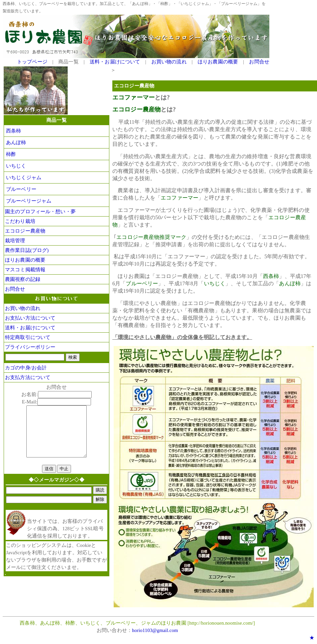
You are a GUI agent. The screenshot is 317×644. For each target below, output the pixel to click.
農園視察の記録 (23, 279)
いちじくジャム (24, 178)
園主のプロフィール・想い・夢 (40, 212)
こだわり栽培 (20, 221)
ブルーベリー (21, 189)
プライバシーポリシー (30, 347)
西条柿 (13, 131)
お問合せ (259, 62)
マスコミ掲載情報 (25, 270)
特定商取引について (28, 337)
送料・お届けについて (115, 62)
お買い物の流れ (169, 62)
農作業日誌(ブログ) (27, 250)
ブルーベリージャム (29, 201)
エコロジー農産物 (25, 231)
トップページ (32, 62)
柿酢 (11, 154)
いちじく (16, 166)
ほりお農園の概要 (218, 62)
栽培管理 (15, 241)
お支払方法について (28, 377)
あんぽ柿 (16, 142)
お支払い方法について (30, 318)
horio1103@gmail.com (155, 630)
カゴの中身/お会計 (26, 368)
